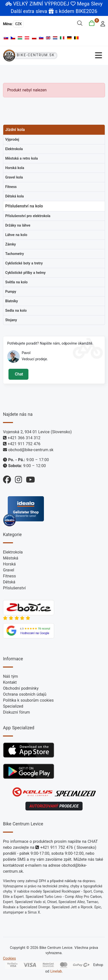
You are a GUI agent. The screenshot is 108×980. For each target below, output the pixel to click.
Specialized (13, 706)
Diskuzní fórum (16, 712)
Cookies (9, 958)
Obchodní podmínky (21, 688)
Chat (18, 374)
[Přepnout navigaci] (83, 55)
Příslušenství (14, 588)
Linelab (56, 971)
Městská (11, 558)
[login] (101, 23)
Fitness (9, 576)
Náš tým (10, 676)
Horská (9, 564)
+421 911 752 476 (24, 444)
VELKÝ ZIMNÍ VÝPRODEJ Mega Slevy (58, 4)
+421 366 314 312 (24, 438)
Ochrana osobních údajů (25, 694)
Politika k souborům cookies (28, 700)
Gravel (9, 570)
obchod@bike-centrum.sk (31, 450)
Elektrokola (13, 552)
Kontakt (10, 682)
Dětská (9, 582)
